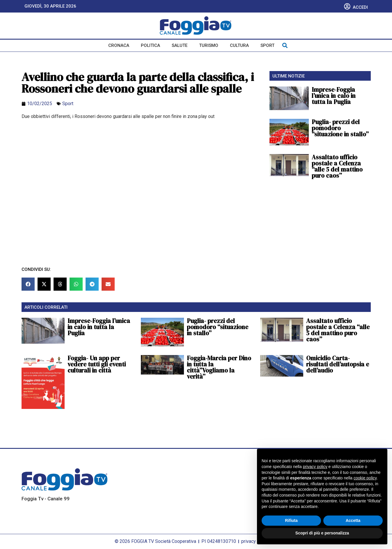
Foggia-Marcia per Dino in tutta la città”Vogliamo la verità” (219, 367)
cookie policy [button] (365, 478)
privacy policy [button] (315, 467)
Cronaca (119, 45)
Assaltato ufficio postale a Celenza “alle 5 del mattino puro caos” (337, 166)
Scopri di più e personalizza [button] (322, 533)
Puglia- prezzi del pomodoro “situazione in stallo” (340, 128)
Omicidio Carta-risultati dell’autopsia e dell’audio (338, 364)
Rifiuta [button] (291, 520)
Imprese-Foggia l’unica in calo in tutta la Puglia (334, 96)
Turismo (209, 45)
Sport (267, 45)
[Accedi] (347, 6)
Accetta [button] (353, 520)
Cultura (239, 45)
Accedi (360, 7)
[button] (285, 46)
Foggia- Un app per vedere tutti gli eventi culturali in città (97, 364)
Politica (150, 45)
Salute (180, 45)
